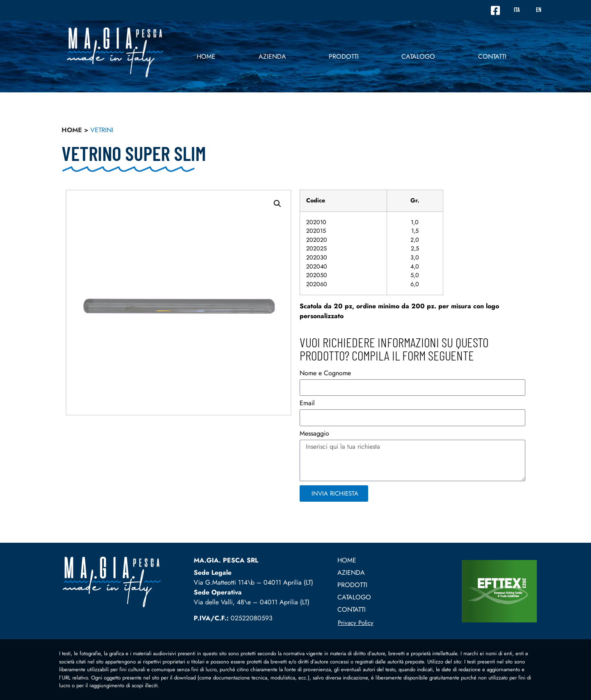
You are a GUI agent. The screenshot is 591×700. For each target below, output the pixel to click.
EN (539, 10)
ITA (517, 10)
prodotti (344, 56)
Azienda (272, 56)
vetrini (102, 130)
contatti (492, 56)
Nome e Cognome (325, 374)
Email (307, 404)
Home (206, 56)
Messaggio (314, 434)
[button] (277, 204)
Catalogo (418, 56)
